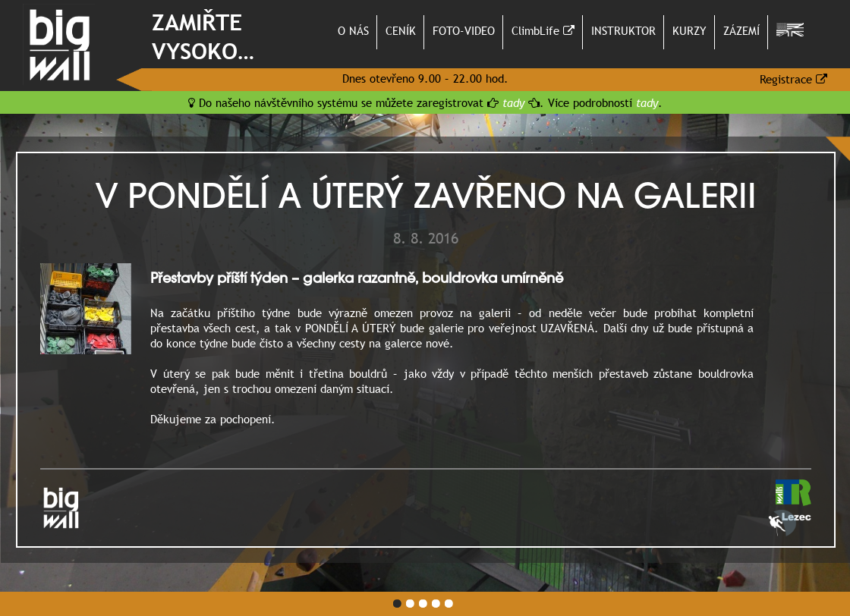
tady (513, 102)
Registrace (793, 79)
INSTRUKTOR (623, 30)
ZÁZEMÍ (741, 30)
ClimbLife (543, 30)
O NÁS (353, 30)
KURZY (689, 30)
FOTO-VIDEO (464, 30)
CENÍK (401, 30)
